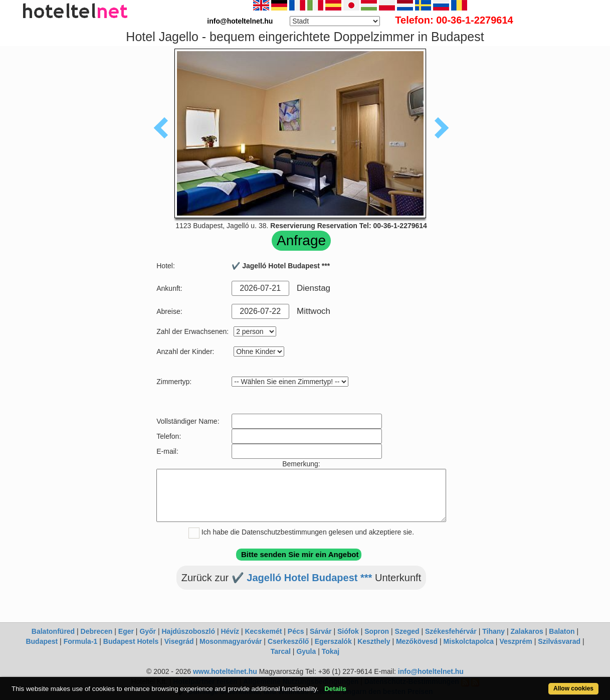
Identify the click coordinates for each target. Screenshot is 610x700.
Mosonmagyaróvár (231, 641)
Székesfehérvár (451, 631)
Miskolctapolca (469, 641)
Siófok (348, 631)
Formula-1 (81, 641)
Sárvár (321, 631)
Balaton (562, 631)
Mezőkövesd (417, 641)
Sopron (377, 631)
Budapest (42, 641)
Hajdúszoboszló (188, 631)
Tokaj (331, 651)
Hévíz (230, 631)
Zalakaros (527, 631)
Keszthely (374, 641)
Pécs (296, 631)
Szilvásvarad (559, 641)
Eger (126, 631)
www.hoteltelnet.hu (225, 671)
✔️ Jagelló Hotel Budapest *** (302, 578)
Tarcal (281, 651)
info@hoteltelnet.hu (431, 671)
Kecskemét (263, 631)
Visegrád (179, 641)
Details (335, 689)
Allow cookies (573, 688)
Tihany (493, 631)
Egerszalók (333, 641)
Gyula (306, 651)
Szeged (407, 631)
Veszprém (516, 641)
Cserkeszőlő (288, 641)
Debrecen (97, 631)
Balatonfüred (53, 631)
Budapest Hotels (131, 641)
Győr (148, 631)
